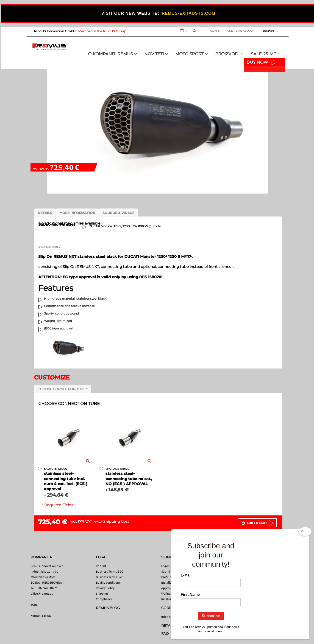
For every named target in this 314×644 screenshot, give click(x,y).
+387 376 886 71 (47, 588)
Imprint (101, 566)
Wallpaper (168, 593)
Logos (165, 566)
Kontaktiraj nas (41, 616)
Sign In (215, 31)
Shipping (102, 593)
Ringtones (168, 599)
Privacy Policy (105, 588)
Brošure (167, 577)
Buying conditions (108, 582)
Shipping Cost (116, 522)
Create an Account (242, 31)
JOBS (34, 605)
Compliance (104, 599)
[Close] (305, 532)
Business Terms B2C (110, 571)
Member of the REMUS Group (102, 31)
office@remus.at (42, 593)
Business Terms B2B (110, 577)
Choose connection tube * (63, 389)
